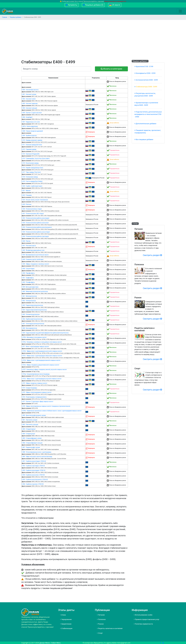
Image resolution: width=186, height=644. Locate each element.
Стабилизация (66, 628)
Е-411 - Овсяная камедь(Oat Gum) (32, 145)
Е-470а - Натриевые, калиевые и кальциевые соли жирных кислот (42, 342)
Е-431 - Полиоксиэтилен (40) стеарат (33, 214)
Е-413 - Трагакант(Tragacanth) (31, 154)
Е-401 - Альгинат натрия (29, 94)
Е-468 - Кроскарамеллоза (29, 328)
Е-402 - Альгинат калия (29, 99)
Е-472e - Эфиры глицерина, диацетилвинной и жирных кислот (40, 365)
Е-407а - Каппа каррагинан (30, 126)
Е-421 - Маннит (26, 191)
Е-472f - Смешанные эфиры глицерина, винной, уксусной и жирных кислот (44, 370)
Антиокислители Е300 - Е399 (146, 80)
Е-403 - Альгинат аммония (30, 104)
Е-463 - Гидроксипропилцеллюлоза (32, 305)
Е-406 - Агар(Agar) (27, 117)
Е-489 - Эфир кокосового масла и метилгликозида (37, 457)
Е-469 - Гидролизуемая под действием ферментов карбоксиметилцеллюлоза (45, 333)
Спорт (100, 633)
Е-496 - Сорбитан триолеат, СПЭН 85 (33, 484)
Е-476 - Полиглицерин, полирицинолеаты (34, 397)
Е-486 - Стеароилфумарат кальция (32, 443)
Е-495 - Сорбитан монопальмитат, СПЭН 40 (35, 480)
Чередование (66, 619)
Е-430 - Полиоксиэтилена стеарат (32, 209)
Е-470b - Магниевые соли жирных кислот (34, 337)
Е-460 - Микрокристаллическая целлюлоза (35, 292)
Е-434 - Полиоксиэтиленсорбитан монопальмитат (37, 227)
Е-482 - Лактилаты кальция (30, 425)
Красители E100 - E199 (144, 66)
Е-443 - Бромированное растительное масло (35, 255)
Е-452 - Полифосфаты (28, 282)
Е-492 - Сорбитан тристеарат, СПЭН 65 (33, 466)
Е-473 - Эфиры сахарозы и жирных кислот (34, 383)
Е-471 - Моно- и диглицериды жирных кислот (35, 347)
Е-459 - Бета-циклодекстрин (30, 287)
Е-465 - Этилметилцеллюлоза (31, 315)
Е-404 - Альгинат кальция (29, 108)
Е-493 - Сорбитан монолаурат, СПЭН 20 (33, 470)
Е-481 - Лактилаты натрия (30, 420)
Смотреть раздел (152, 255)
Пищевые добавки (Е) (93, 5)
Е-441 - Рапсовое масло (29, 246)
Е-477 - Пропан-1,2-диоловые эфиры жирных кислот (37, 402)
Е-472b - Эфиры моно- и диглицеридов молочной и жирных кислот (42, 351)
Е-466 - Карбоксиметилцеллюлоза (32, 319)
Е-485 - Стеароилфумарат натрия (32, 438)
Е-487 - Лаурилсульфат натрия (31, 447)
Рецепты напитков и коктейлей (110, 628)
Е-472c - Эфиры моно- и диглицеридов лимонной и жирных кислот (42, 356)
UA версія (115, 5)
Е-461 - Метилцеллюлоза (29, 296)
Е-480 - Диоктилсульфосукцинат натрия (34, 415)
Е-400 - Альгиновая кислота (30, 90)
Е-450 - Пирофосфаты (28, 273)
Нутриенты (72, 5)
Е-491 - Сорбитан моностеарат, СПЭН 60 (34, 461)
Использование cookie (143, 615)
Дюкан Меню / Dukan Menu (50, 643)
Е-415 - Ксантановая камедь (30, 163)
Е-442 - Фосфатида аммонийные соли (33, 250)
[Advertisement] (93, 40)
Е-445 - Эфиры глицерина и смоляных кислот (35, 264)
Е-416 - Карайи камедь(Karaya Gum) (32, 168)
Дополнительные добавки (145, 124)
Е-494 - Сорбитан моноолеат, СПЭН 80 (33, 475)
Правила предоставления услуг (147, 619)
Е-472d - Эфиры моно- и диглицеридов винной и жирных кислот (41, 360)
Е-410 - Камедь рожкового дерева (32, 140)
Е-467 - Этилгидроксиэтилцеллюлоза (33, 324)
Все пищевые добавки (144, 139)
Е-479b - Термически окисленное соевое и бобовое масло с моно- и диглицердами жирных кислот (52, 411)
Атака (63, 615)
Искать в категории (111, 69)
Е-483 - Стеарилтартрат (29, 429)
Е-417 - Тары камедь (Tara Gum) (31, 172)
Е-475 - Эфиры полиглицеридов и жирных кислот (37, 392)
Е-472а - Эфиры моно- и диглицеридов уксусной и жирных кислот (42, 379)
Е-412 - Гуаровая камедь (29, 149)
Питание (101, 615)
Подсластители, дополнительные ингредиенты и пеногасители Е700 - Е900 (148, 114)
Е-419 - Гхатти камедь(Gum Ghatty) (32, 181)
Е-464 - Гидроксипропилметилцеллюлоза (34, 310)
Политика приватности (143, 624)
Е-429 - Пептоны (27, 204)
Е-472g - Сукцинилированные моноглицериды (36, 374)
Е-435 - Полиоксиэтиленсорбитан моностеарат (36, 232)
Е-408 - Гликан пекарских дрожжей (32, 131)
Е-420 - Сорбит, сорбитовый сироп (32, 186)
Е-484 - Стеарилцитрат (28, 434)
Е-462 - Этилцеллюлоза (29, 301)
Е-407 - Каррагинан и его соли (31, 122)
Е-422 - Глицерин (27, 195)
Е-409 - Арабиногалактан (29, 136)
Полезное (101, 619)
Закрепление (66, 624)
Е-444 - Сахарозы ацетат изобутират (33, 259)
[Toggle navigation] (180, 11)
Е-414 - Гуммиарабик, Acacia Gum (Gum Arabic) (36, 159)
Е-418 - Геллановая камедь (30, 177)
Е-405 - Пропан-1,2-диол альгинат (32, 113)
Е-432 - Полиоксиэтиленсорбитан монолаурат (36, 218)
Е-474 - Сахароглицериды (29, 388)
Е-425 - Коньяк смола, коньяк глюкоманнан (35, 200)
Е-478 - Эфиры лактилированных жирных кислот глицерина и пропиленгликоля (46, 406)
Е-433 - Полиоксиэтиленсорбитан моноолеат (35, 223)
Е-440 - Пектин (26, 241)
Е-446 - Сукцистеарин (28, 269)
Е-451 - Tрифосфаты (28, 278)
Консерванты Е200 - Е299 (145, 73)
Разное (100, 624)
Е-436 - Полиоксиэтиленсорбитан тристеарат (35, 236)
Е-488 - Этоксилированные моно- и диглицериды (36, 452)
